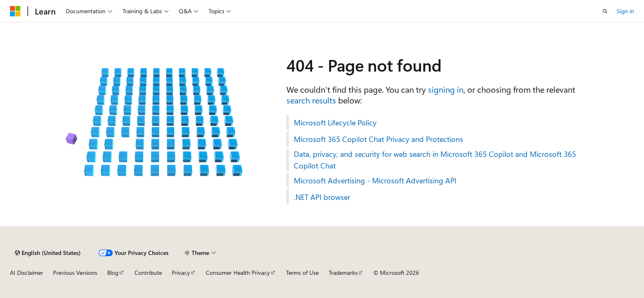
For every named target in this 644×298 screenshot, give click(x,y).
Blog (113, 273)
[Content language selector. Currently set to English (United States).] (48, 253)
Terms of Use (302, 273)
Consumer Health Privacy (238, 273)
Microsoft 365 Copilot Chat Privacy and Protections (378, 139)
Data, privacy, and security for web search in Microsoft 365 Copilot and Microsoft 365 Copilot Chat (435, 160)
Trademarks (343, 273)
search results (311, 100)
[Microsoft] (15, 11)
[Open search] (605, 11)
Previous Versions (75, 273)
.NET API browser (322, 197)
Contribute (148, 273)
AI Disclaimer (26, 273)
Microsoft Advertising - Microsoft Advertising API (375, 180)
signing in (446, 89)
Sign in (625, 11)
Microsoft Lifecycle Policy (335, 123)
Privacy (181, 273)
